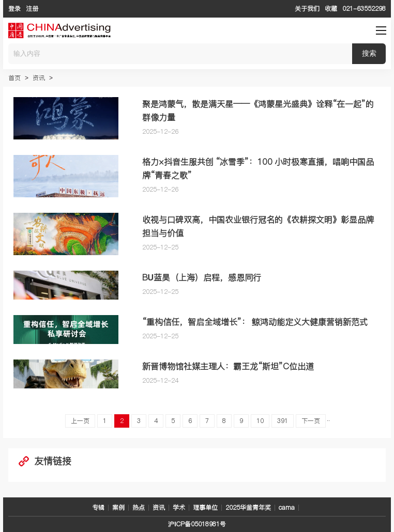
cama (287, 507)
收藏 (331, 9)
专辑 (98, 507)
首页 (14, 78)
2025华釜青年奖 (248, 507)
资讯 (39, 78)
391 (283, 421)
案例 (118, 507)
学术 (179, 507)
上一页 (80, 421)
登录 (14, 9)
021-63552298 (364, 9)
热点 (139, 507)
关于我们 (307, 9)
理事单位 (205, 507)
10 (260, 421)
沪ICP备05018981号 (197, 524)
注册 (32, 9)
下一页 (311, 421)
